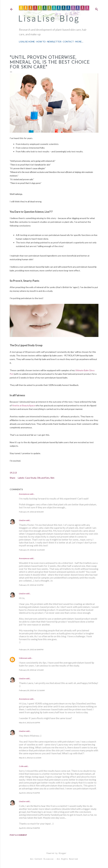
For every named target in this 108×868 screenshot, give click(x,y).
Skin (52, 478)
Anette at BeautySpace (24, 405)
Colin (21, 766)
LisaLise (22, 520)
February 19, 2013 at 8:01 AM (31, 512)
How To (41, 42)
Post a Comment (18, 835)
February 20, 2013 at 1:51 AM (31, 670)
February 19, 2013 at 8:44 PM (31, 650)
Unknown (23, 658)
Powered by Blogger (54, 853)
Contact (68, 42)
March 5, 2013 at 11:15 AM (30, 758)
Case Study (31, 478)
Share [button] (12, 478)
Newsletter (54, 42)
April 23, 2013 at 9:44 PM (29, 828)
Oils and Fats (43, 478)
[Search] (97, 9)
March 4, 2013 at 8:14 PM (29, 723)
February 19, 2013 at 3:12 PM (31, 585)
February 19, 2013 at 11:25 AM (32, 550)
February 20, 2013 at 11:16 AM (32, 690)
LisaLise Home (27, 42)
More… (79, 42)
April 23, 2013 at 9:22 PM (29, 793)
